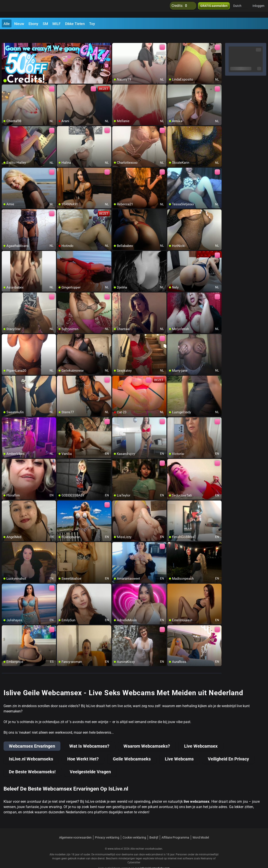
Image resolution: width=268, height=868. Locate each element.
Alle (7, 24)
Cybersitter (134, 851)
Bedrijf (154, 826)
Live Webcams (179, 748)
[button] (240, 9)
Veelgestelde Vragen (90, 761)
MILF (57, 24)
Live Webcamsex (201, 735)
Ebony (33, 24)
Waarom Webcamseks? (147, 735)
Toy (92, 24)
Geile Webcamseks (132, 748)
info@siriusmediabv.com (155, 857)
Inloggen (258, 9)
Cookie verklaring (134, 826)
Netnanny (207, 847)
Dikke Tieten (75, 24)
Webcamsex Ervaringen (32, 735)
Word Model (201, 826)
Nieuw (19, 24)
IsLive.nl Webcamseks (31, 748)
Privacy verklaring (107, 826)
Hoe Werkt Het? (83, 748)
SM (45, 24)
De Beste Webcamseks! (32, 761)
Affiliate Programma (175, 826)
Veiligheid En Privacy (228, 748)
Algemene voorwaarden (75, 826)
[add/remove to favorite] (116, 35)
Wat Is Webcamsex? (89, 735)
